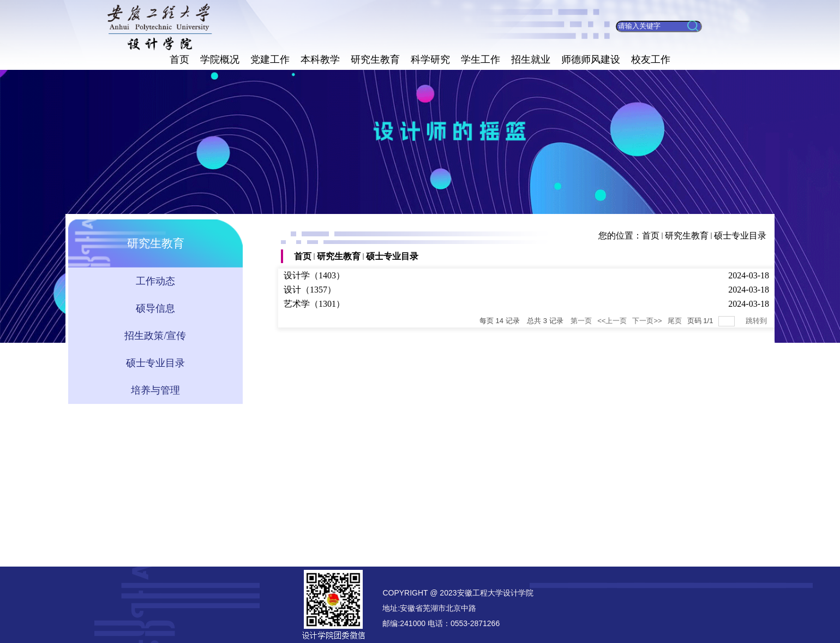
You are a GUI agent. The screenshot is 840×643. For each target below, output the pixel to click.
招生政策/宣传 (155, 336)
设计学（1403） (314, 275)
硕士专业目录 (740, 236)
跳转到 (757, 321)
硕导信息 (155, 308)
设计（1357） (310, 290)
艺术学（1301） (314, 304)
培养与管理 (155, 390)
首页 (651, 236)
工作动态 (155, 281)
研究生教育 (687, 236)
